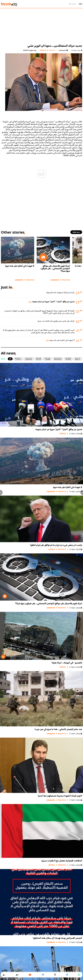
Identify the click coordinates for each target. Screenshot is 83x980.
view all (76, 232)
